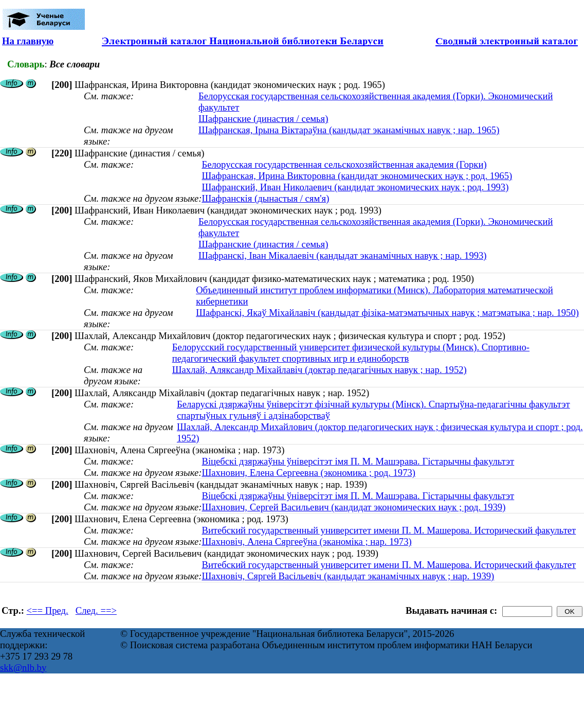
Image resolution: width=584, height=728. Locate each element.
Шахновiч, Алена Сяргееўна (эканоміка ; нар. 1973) (306, 541)
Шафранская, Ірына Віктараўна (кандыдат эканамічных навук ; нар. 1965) (349, 130)
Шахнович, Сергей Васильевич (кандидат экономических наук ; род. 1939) (353, 507)
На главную (28, 41)
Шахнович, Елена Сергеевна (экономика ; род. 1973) (308, 473)
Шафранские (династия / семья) (263, 119)
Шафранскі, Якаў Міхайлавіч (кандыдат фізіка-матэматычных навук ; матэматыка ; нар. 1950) (387, 313)
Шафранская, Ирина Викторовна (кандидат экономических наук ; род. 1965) (357, 176)
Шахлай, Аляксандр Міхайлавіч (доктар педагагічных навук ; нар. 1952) (320, 370)
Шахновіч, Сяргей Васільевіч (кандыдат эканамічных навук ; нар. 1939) (348, 576)
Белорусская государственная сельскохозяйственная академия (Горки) (344, 164)
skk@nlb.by (23, 668)
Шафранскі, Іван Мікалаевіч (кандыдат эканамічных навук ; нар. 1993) (343, 255)
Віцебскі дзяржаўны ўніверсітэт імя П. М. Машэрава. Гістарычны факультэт (358, 461)
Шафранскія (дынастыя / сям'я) (265, 198)
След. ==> (96, 610)
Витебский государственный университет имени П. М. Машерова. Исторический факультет (389, 530)
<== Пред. (48, 610)
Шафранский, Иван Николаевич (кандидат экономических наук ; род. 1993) (355, 187)
